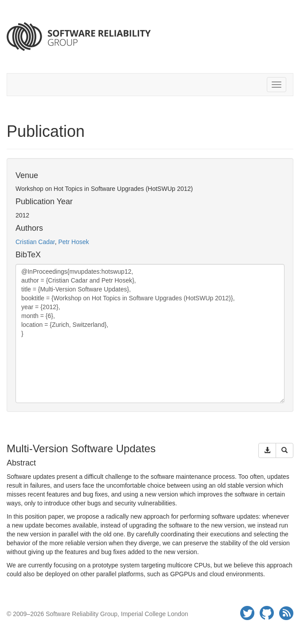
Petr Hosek (73, 242)
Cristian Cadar (35, 242)
